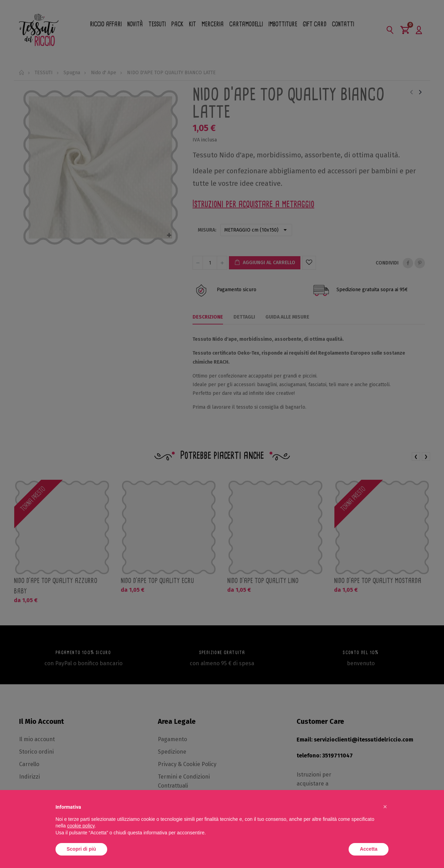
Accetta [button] (369, 849)
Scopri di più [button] (81, 849)
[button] (385, 807)
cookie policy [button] (81, 826)
